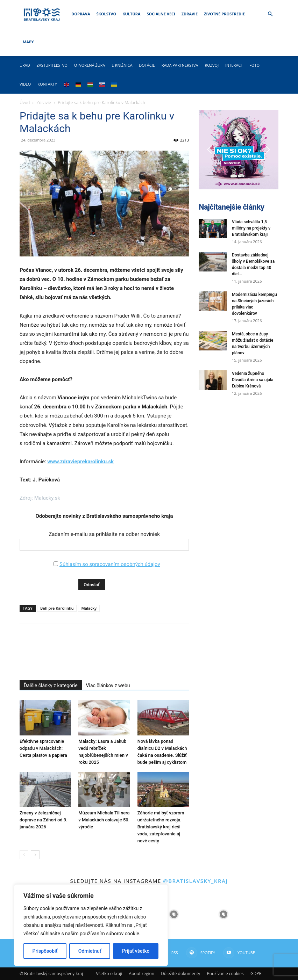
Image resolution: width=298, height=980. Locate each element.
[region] (91, 925)
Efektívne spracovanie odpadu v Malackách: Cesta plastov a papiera (43, 748)
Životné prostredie (224, 14)
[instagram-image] (174, 914)
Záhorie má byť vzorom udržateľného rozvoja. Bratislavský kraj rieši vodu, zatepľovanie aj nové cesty (161, 827)
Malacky (89, 608)
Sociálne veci (161, 14)
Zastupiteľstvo (52, 65)
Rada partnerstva (180, 65)
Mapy (28, 42)
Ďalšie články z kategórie (51, 685)
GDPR (256, 974)
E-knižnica (122, 65)
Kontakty (47, 84)
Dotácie (147, 65)
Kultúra (131, 14)
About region (141, 974)
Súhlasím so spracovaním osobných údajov (110, 564)
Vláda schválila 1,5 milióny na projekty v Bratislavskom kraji (251, 228)
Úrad (25, 65)
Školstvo (107, 14)
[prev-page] (24, 855)
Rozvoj (212, 65)
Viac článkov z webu (108, 685)
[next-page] (35, 855)
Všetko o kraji (109, 974)
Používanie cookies (225, 974)
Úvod (25, 103)
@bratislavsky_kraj (195, 881)
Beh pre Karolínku (57, 608)
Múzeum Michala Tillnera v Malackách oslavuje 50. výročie (104, 820)
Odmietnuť (90, 951)
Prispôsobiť (45, 951)
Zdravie (190, 14)
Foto (254, 65)
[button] (270, 14)
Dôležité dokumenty (180, 974)
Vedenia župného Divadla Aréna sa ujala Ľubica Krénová (253, 380)
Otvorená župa (90, 65)
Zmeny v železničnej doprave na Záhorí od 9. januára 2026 (44, 820)
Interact (234, 65)
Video (25, 84)
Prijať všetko (136, 951)
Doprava (81, 14)
